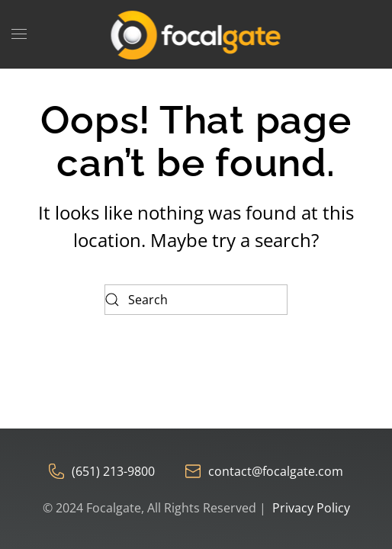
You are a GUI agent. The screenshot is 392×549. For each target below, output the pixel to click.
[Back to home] (196, 34)
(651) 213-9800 (102, 471)
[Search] (196, 300)
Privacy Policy (311, 508)
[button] (19, 34)
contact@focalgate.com (264, 471)
